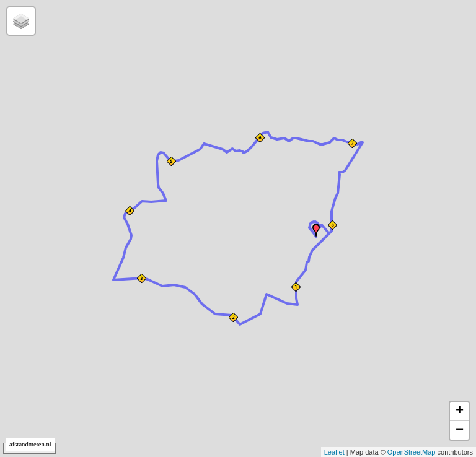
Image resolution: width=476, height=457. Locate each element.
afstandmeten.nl (30, 444)
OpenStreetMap (412, 452)
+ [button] (460, 411)
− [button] (460, 430)
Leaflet (334, 452)
